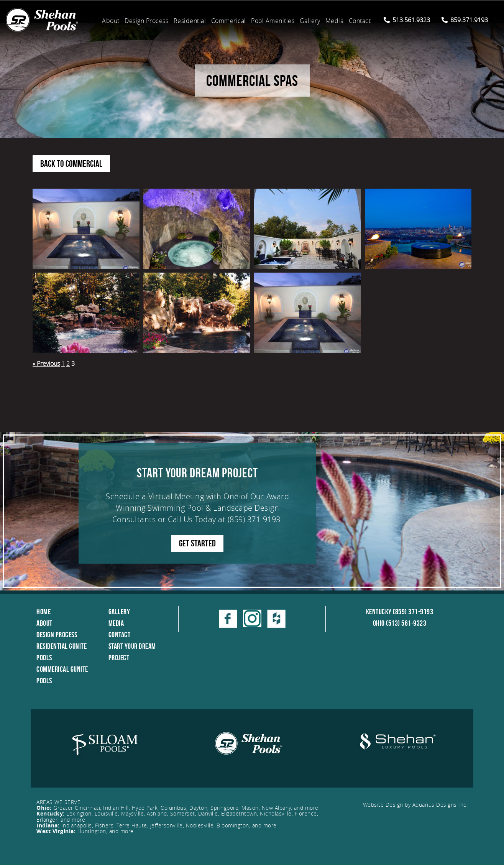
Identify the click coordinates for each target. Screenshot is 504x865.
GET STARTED (197, 543)
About (111, 21)
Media (335, 21)
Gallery (310, 21)
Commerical (229, 21)
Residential (190, 21)
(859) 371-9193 (254, 519)
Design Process (146, 21)
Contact (360, 21)
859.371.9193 (465, 20)
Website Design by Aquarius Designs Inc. (415, 805)
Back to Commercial (71, 164)
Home (44, 612)
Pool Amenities (273, 21)
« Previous (46, 363)
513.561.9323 (407, 20)
